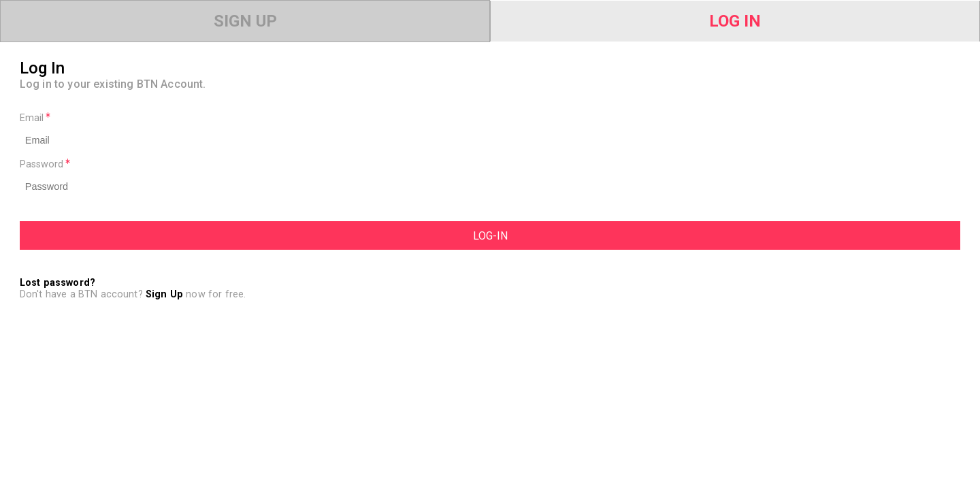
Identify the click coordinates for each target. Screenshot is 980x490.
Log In (735, 21)
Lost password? (58, 283)
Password (45, 164)
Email (35, 118)
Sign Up (245, 21)
